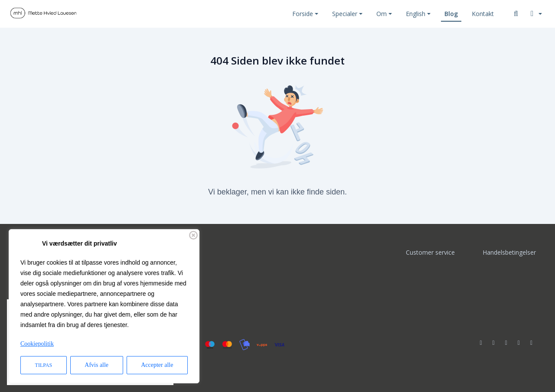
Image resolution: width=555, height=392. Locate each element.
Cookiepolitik (37, 344)
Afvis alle (96, 365)
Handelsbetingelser (509, 252)
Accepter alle (157, 365)
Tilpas (44, 365)
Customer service (430, 252)
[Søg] (516, 14)
